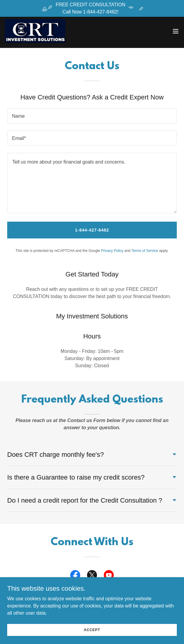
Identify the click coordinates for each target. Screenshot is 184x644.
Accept (92, 630)
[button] (176, 31)
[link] (35, 31)
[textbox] (92, 116)
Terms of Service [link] (145, 251)
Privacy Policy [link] (112, 251)
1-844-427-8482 (92, 230)
